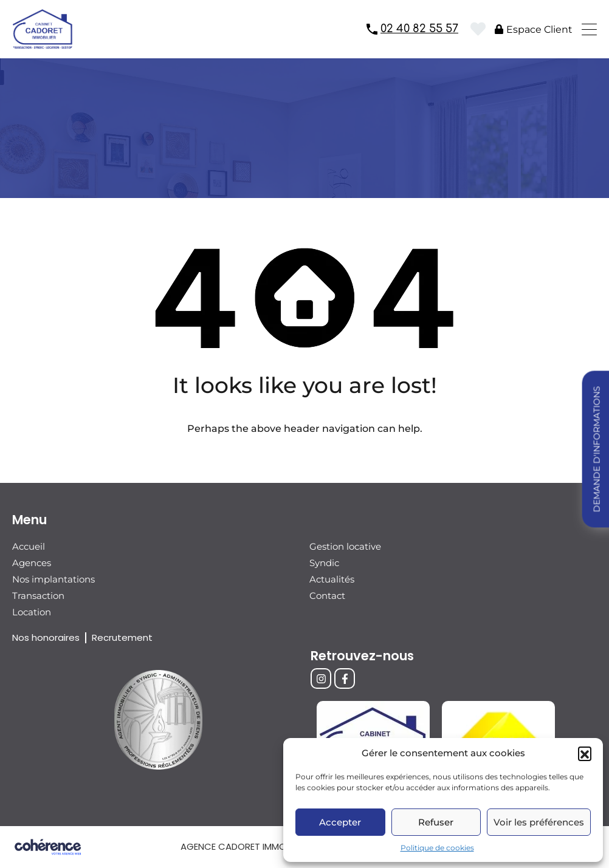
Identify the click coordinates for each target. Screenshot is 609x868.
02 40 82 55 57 (419, 29)
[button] (585, 753)
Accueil (29, 546)
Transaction (38, 596)
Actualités (332, 579)
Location (32, 612)
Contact (327, 596)
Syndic (324, 563)
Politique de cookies (437, 848)
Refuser (436, 822)
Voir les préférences (539, 822)
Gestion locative (345, 546)
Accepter (340, 822)
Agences (32, 563)
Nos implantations (53, 579)
